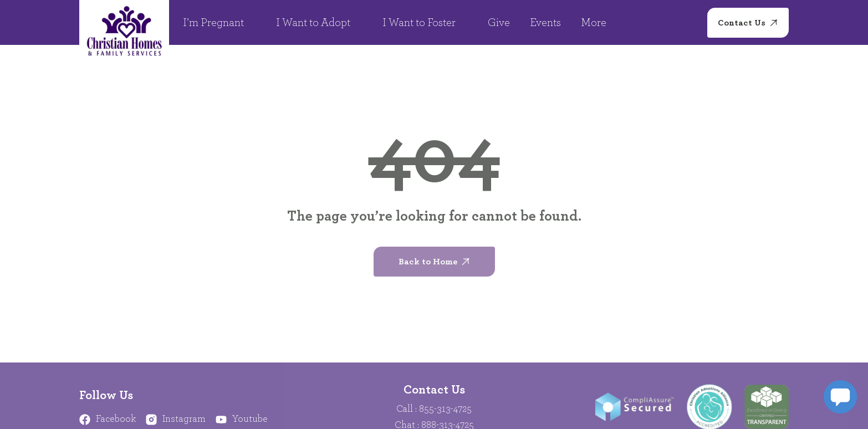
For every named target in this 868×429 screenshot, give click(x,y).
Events (545, 23)
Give (499, 23)
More (600, 23)
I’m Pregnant (219, 23)
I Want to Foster (425, 23)
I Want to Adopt (319, 23)
